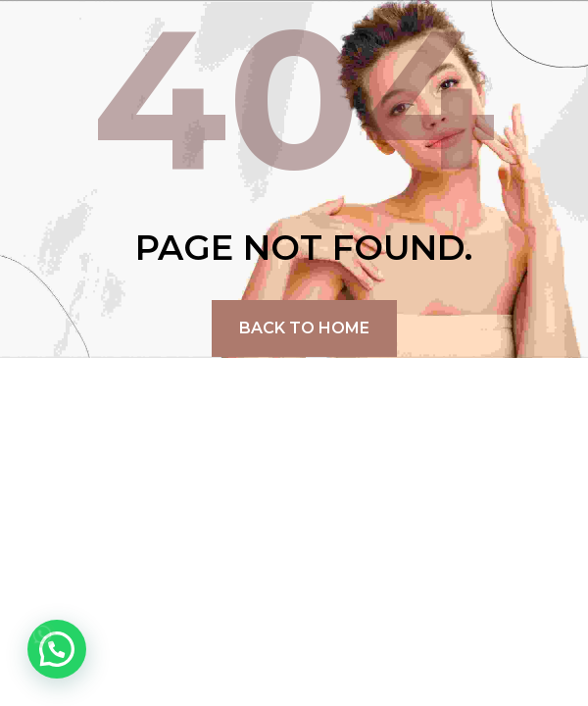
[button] (57, 649)
